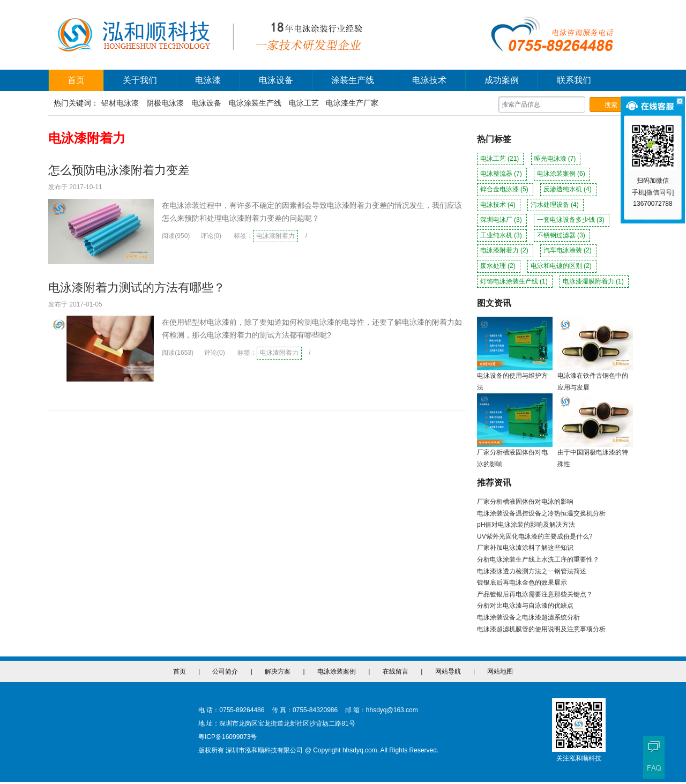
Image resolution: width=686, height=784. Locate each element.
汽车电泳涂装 (568, 250)
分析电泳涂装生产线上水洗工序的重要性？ (538, 559)
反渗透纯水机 (568, 189)
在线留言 (396, 671)
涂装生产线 (353, 80)
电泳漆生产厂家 (352, 103)
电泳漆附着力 (275, 236)
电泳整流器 (502, 174)
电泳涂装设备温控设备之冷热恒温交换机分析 (541, 513)
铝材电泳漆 (120, 103)
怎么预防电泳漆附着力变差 (119, 170)
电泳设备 (276, 80)
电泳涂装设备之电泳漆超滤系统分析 (528, 617)
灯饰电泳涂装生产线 (515, 281)
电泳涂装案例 (562, 174)
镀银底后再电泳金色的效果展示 (522, 583)
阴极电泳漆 (165, 103)
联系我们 (574, 80)
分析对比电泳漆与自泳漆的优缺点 (525, 606)
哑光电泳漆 (556, 159)
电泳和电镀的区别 (562, 266)
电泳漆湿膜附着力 (594, 281)
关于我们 (140, 80)
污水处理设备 (555, 205)
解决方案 (278, 671)
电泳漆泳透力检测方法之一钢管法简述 (532, 571)
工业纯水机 (502, 235)
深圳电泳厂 (502, 220)
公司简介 (225, 671)
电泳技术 (429, 80)
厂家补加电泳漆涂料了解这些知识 (525, 548)
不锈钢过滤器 (562, 235)
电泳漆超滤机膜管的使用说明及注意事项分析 (541, 629)
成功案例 (502, 80)
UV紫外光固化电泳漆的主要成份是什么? (535, 536)
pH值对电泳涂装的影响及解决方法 (526, 525)
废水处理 (499, 266)
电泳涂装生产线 (255, 103)
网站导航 (448, 671)
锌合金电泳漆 (505, 189)
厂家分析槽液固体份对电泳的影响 (525, 502)
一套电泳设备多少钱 (572, 220)
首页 (76, 80)
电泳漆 (208, 80)
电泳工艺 (304, 103)
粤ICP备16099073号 (228, 737)
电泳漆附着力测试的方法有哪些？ (137, 288)
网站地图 (500, 671)
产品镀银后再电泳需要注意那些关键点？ (535, 594)
